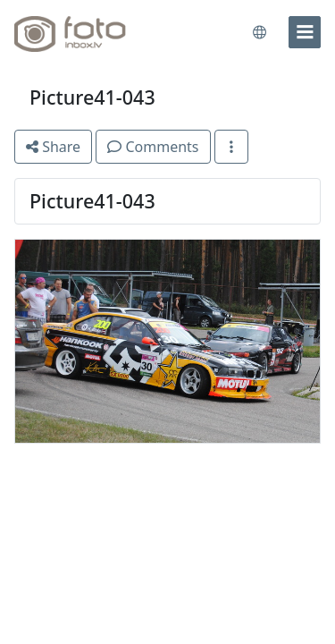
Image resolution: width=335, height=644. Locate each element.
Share (53, 147)
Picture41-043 (92, 97)
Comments (153, 147)
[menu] (305, 32)
